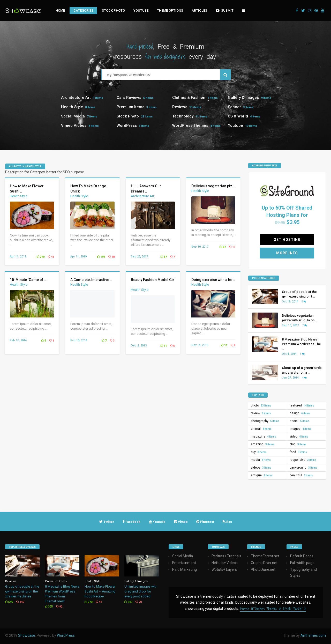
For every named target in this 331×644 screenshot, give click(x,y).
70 (139, 602)
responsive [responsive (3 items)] (303, 460)
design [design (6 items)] (300, 413)
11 (232, 247)
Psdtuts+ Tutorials (226, 556)
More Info (287, 253)
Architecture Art (76, 98)
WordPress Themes (190, 125)
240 (128, 602)
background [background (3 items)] (303, 468)
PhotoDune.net (263, 569)
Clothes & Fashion (189, 98)
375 (49, 607)
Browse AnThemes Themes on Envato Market (273, 609)
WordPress (127, 125)
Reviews (180, 107)
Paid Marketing (185, 569)
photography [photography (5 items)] (265, 421)
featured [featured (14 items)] (302, 405)
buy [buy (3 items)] (259, 452)
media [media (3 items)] (261, 460)
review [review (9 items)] (261, 413)
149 (20, 602)
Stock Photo (113, 10)
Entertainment (184, 563)
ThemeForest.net (265, 556)
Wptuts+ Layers (224, 569)
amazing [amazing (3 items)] (263, 444)
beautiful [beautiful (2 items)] (301, 475)
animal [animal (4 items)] (261, 429)
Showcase (27, 635)
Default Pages (302, 556)
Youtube (141, 10)
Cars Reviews (129, 98)
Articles (199, 10)
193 (101, 257)
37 (164, 257)
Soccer (234, 107)
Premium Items (130, 107)
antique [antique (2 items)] (262, 475)
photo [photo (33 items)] (261, 405)
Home (60, 10)
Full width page (302, 563)
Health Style (72, 107)
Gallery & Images (243, 98)
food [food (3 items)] (298, 452)
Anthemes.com (313, 635)
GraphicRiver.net (264, 563)
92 (59, 607)
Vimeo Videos (74, 125)
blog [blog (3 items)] (298, 444)
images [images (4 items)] (300, 429)
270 (41, 257)
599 (9, 602)
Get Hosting (287, 240)
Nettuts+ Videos (225, 563)
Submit (225, 10)
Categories (83, 10)
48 (111, 257)
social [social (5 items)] (299, 421)
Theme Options (170, 10)
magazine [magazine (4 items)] (264, 436)
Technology (183, 116)
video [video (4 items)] (299, 436)
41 (51, 257)
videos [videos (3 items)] (261, 468)
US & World (238, 116)
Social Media (73, 116)
